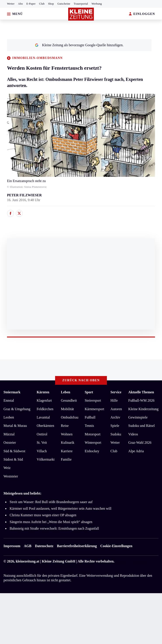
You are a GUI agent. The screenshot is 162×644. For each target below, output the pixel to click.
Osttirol (42, 434)
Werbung (97, 4)
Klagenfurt (44, 400)
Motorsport (92, 434)
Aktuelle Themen (141, 392)
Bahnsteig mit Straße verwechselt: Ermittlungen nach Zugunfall (54, 528)
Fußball (90, 417)
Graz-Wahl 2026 (140, 443)
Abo (21, 4)
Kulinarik (67, 443)
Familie (66, 459)
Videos (133, 434)
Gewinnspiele (138, 417)
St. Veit (42, 443)
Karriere (67, 451)
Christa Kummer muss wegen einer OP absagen (43, 515)
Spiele (115, 426)
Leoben (9, 417)
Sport (89, 392)
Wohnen (67, 434)
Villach (42, 451)
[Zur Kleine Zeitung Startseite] (81, 14)
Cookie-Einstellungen (116, 546)
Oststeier (10, 443)
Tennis (89, 426)
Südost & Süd (13, 459)
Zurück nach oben (81, 380)
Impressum (12, 546)
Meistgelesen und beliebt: (22, 493)
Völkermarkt (46, 459)
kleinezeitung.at (28, 561)
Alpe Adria (136, 451)
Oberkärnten (45, 426)
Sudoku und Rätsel (142, 426)
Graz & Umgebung (17, 409)
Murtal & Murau (15, 426)
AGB (28, 546)
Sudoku (116, 434)
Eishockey (92, 451)
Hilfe (114, 400)
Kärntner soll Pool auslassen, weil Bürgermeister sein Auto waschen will (60, 508)
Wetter (11, 4)
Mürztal (9, 434)
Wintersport (93, 443)
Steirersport (93, 400)
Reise (65, 426)
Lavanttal (43, 417)
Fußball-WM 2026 (141, 400)
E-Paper (31, 4)
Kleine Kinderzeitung (143, 409)
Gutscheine (64, 4)
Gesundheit (69, 400)
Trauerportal (81, 4)
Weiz (7, 468)
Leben (65, 392)
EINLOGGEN (142, 14)
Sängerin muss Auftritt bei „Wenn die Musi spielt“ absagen (51, 522)
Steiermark (12, 392)
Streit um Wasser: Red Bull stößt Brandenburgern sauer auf (51, 502)
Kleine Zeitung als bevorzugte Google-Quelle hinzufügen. (79, 45)
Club (42, 4)
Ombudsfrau (70, 417)
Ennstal (9, 400)
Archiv (115, 417)
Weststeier (11, 476)
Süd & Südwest (14, 451)
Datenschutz (44, 546)
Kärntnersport (94, 409)
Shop (51, 4)
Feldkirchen (45, 409)
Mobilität (67, 409)
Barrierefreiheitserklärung (77, 546)
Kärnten (43, 392)
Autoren (116, 409)
